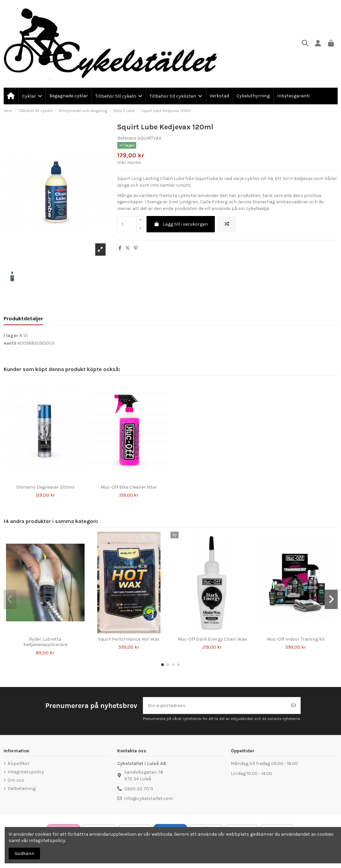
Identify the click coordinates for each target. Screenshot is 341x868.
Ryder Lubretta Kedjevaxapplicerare (45, 642)
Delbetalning (22, 788)
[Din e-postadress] (215, 705)
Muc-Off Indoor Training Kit (296, 639)
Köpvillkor (19, 763)
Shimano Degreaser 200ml (45, 487)
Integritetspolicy (26, 772)
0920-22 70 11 (139, 789)
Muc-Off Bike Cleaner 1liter (129, 487)
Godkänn (24, 853)
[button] (163, 665)
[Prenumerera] (293, 705)
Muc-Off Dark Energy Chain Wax (212, 639)
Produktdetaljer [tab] (23, 318)
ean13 (10, 343)
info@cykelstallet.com (149, 798)
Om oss (16, 780)
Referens (127, 138)
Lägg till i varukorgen (181, 224)
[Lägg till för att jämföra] (227, 224)
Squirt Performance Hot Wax (129, 639)
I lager (11, 335)
